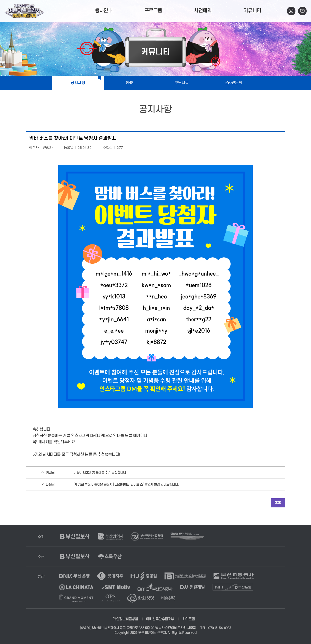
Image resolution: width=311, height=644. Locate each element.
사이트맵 (189, 619)
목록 (278, 503)
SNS (130, 83)
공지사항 (78, 83)
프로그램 (153, 11)
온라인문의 (233, 83)
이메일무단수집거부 (160, 619)
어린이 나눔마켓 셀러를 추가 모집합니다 (100, 472)
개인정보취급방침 (125, 619)
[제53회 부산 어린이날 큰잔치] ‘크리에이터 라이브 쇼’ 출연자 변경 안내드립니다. (126, 485)
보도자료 (181, 83)
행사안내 (104, 11)
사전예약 (203, 11)
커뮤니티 (252, 11)
